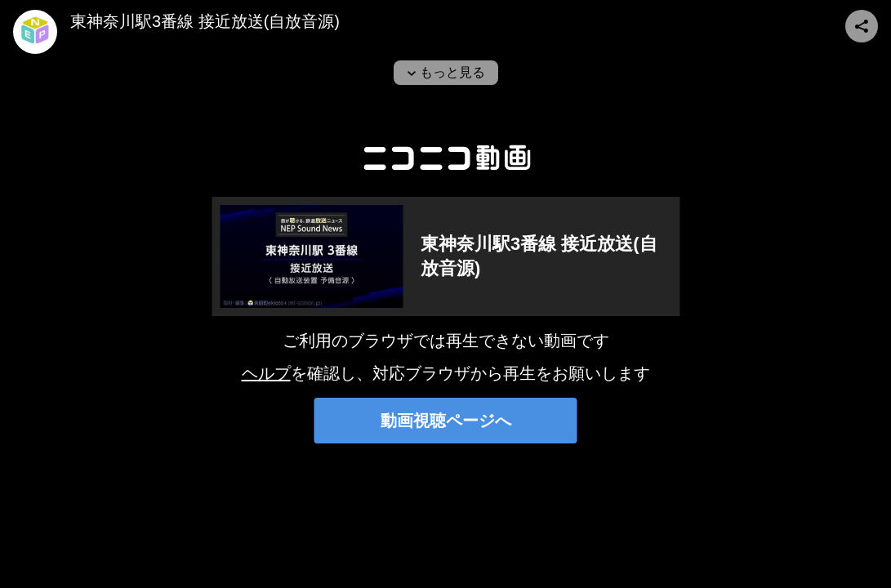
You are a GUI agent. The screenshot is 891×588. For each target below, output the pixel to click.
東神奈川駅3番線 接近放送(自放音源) (205, 21)
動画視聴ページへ (446, 421)
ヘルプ (266, 373)
